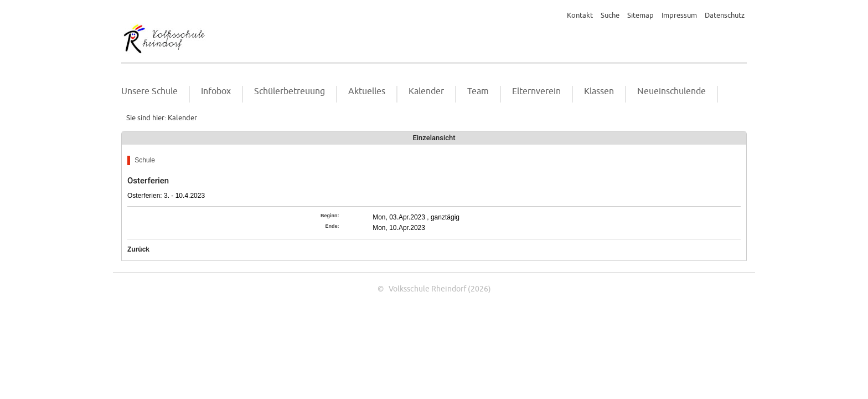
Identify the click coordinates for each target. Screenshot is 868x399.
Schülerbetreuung (290, 91)
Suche (610, 16)
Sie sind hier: (146, 118)
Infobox (216, 91)
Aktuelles (367, 91)
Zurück (138, 249)
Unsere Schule (149, 91)
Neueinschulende (671, 91)
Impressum (679, 16)
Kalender (426, 91)
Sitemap (640, 16)
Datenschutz (725, 16)
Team (478, 91)
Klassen (599, 91)
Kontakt (580, 16)
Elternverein (536, 91)
